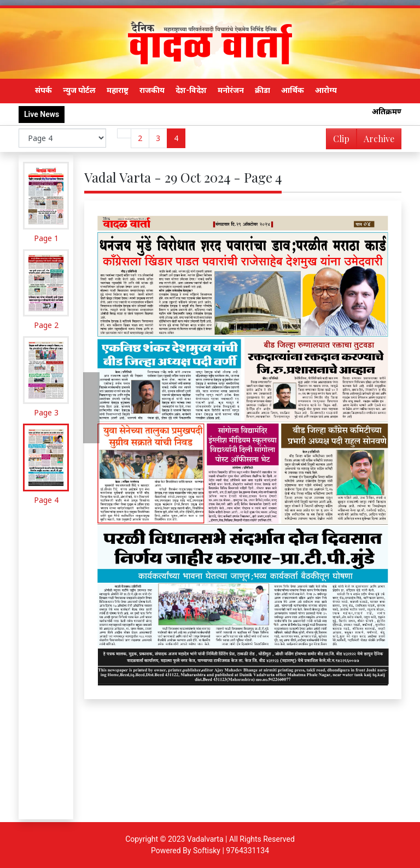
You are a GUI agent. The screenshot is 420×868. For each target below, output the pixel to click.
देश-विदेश (191, 90)
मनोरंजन (231, 90)
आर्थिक (293, 90)
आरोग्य (326, 90)
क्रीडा (262, 90)
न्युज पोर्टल (79, 90)
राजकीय (152, 90)
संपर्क (43, 90)
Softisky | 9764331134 (231, 851)
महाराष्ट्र (118, 90)
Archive (376, 141)
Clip (341, 139)
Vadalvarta (205, 839)
